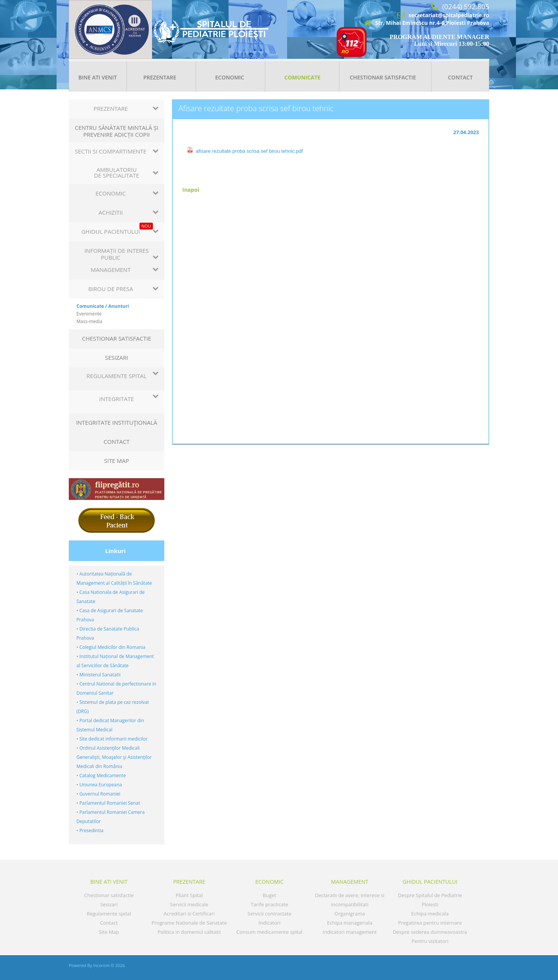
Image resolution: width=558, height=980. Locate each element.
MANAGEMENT (350, 882)
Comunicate (302, 77)
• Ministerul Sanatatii (99, 675)
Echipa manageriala (350, 923)
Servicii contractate (270, 914)
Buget (269, 895)
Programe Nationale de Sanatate (189, 923)
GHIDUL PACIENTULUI (430, 882)
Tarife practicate (269, 904)
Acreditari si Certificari (189, 914)
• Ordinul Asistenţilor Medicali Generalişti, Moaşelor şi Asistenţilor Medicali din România (114, 757)
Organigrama (350, 914)
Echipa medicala (430, 914)
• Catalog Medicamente (101, 775)
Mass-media (89, 321)
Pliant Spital (189, 895)
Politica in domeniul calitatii (189, 932)
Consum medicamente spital (270, 932)
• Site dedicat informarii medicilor (112, 739)
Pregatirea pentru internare (430, 923)
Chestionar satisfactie (383, 77)
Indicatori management (350, 932)
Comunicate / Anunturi (103, 306)
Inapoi (191, 190)
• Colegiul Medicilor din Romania (111, 647)
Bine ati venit (98, 77)
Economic (230, 77)
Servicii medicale (189, 904)
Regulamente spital (109, 914)
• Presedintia (90, 830)
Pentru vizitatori (430, 941)
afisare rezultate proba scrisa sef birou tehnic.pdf (249, 151)
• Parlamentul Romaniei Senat (108, 803)
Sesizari (117, 357)
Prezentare (160, 77)
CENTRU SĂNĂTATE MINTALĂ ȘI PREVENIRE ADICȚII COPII (117, 131)
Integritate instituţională (117, 422)
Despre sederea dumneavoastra (430, 932)
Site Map (117, 461)
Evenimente (89, 314)
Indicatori (269, 923)
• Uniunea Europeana (99, 785)
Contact (460, 77)
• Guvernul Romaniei (98, 794)
